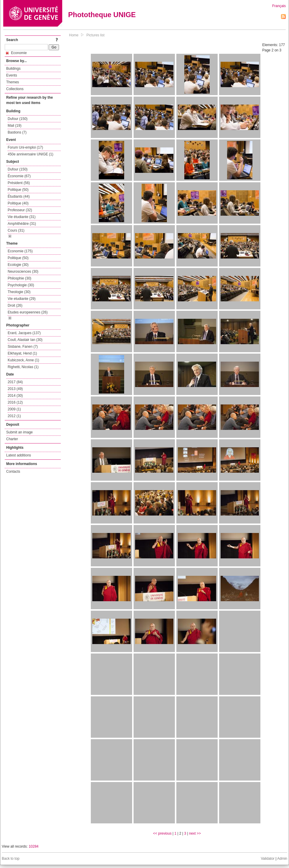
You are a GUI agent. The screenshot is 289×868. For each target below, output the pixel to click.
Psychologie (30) (21, 285)
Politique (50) (18, 190)
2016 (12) (15, 402)
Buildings (13, 69)
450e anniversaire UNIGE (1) (31, 154)
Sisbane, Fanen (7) (23, 347)
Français (279, 6)
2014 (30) (15, 396)
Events (12, 75)
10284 (33, 846)
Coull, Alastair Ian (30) (25, 340)
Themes (13, 82)
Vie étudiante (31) (22, 217)
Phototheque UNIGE (102, 15)
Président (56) (19, 183)
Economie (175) (20, 251)
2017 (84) (15, 382)
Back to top (11, 859)
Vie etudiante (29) (22, 299)
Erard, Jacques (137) (24, 333)
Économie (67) (19, 176)
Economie (16, 53)
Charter (12, 439)
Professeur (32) (20, 210)
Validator (267, 859)
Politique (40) (18, 203)
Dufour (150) (18, 119)
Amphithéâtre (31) (22, 224)
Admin (282, 859)
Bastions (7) (17, 132)
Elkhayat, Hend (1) (22, 353)
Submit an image (19, 432)
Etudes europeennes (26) (28, 312)
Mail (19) (15, 126)
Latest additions (19, 455)
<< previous (162, 833)
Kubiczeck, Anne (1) (23, 360)
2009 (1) (14, 409)
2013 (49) (15, 389)
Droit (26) (15, 305)
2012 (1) (14, 416)
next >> (195, 833)
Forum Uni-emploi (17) (25, 147)
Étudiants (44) (19, 196)
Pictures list (95, 35)
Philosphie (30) (19, 278)
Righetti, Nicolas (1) (23, 367)
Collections (15, 89)
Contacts (13, 472)
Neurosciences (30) (23, 272)
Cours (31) (16, 230)
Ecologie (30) (18, 265)
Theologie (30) (19, 292)
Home (74, 35)
